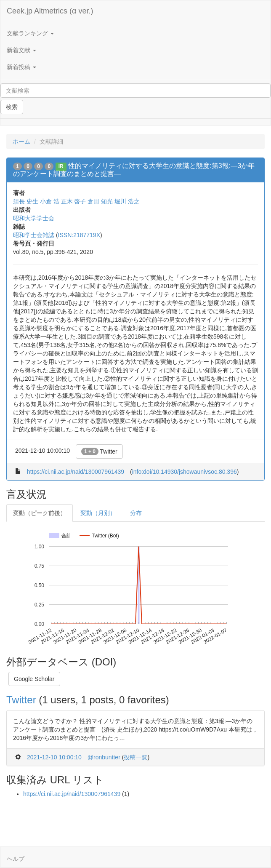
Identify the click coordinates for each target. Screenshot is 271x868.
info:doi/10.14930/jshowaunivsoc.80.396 (185, 472)
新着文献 (21, 50)
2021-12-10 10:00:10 (54, 757)
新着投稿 (21, 67)
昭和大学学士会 (34, 218)
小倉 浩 (50, 201)
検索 (12, 107)
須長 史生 (26, 201)
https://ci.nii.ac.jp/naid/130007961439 (76, 472)
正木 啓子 (74, 201)
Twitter (99, 451)
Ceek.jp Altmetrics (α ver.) (50, 11)
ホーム (21, 142)
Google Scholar (34, 679)
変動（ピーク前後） (40, 513)
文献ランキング (30, 33)
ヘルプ (16, 859)
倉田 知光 (100, 201)
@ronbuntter (104, 757)
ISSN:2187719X (79, 235)
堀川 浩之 (127, 201)
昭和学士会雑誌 (34, 235)
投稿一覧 (135, 757)
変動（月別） (98, 513)
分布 (136, 513)
